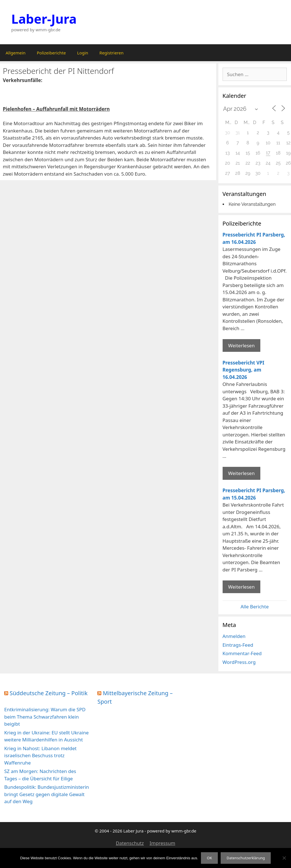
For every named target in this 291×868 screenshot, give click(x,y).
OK (209, 858)
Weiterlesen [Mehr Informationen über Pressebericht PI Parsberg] (241, 345)
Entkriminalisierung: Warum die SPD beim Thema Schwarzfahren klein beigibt (45, 717)
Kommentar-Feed (242, 653)
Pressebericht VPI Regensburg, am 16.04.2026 (244, 370)
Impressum (162, 843)
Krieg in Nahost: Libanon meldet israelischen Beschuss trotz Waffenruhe (40, 756)
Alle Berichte (255, 607)
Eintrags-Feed (238, 645)
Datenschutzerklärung (246, 858)
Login (83, 53)
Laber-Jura (44, 19)
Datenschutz (130, 843)
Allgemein (16, 53)
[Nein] (284, 858)
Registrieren (111, 53)
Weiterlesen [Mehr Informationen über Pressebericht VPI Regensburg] (241, 473)
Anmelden (234, 636)
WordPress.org (239, 662)
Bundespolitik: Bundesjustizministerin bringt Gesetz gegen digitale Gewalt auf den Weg (47, 794)
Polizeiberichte (51, 53)
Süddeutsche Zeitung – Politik (49, 693)
